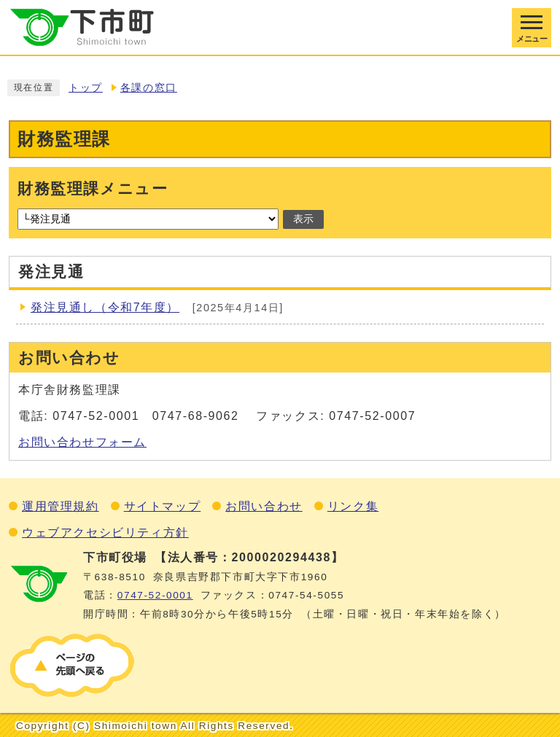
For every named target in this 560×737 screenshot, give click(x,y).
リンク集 (353, 506)
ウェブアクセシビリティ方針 (105, 533)
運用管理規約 (61, 506)
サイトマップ (163, 506)
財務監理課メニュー (93, 188)
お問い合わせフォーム (82, 442)
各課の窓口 (149, 88)
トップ (86, 88)
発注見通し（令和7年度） (105, 307)
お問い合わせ (264, 506)
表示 (303, 219)
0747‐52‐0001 (155, 595)
